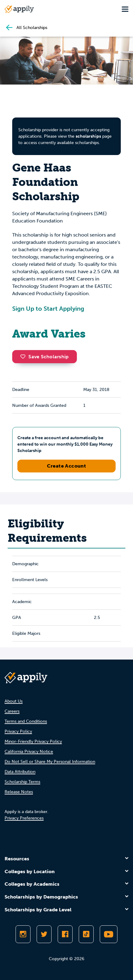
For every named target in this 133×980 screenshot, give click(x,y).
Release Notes (19, 792)
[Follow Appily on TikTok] (86, 934)
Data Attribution (20, 772)
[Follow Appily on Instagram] (23, 934)
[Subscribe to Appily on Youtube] (109, 934)
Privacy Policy (18, 731)
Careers (12, 711)
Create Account (67, 466)
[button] (24, 356)
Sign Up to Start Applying (48, 309)
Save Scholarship (45, 357)
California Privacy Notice (29, 752)
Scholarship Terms (22, 782)
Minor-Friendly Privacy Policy (33, 741)
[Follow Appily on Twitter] (44, 934)
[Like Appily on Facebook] (65, 934)
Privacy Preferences (24, 818)
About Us (14, 701)
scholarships (88, 136)
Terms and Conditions (26, 721)
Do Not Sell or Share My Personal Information (50, 762)
